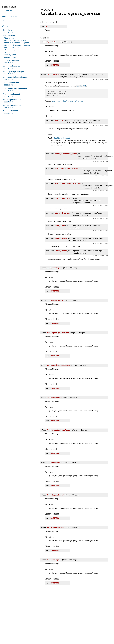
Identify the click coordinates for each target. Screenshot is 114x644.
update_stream (10, 57)
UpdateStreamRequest (12, 105)
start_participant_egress (15, 40)
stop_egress (9, 52)
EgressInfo (7, 30)
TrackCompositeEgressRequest (16, 88)
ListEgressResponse (11, 66)
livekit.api (8, 11)
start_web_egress (11, 50)
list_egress (9, 38)
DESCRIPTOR (9, 32)
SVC (4, 20)
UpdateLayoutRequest (12, 100)
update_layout (10, 55)
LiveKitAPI (81, 86)
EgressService (9, 36)
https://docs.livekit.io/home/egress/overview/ (67, 101)
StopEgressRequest (11, 83)
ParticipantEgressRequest (14, 72)
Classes (6, 26)
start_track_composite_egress (17, 45)
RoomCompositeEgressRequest (15, 77)
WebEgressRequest (10, 111)
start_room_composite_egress (17, 43)
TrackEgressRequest (11, 94)
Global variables (10, 16)
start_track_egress (12, 48)
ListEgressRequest (62, 138)
